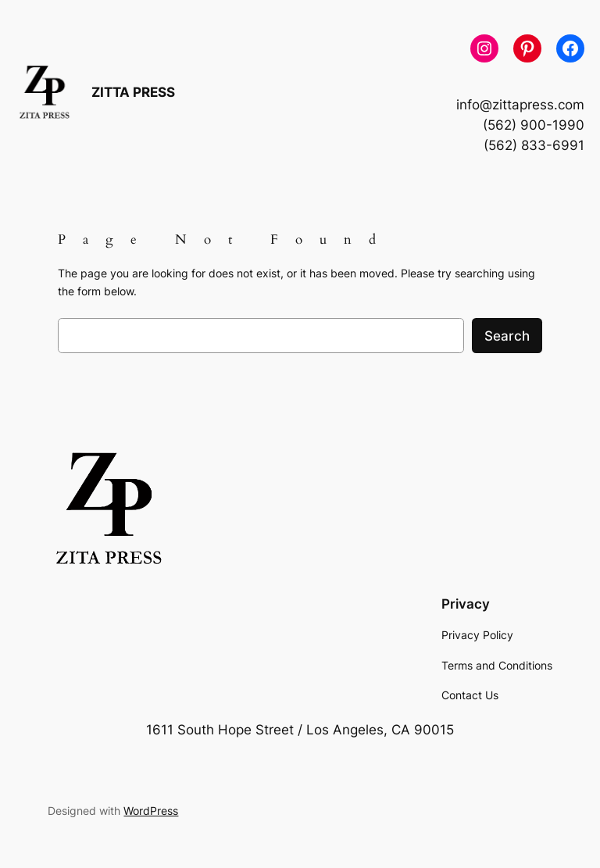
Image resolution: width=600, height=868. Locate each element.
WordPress (151, 811)
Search (507, 336)
